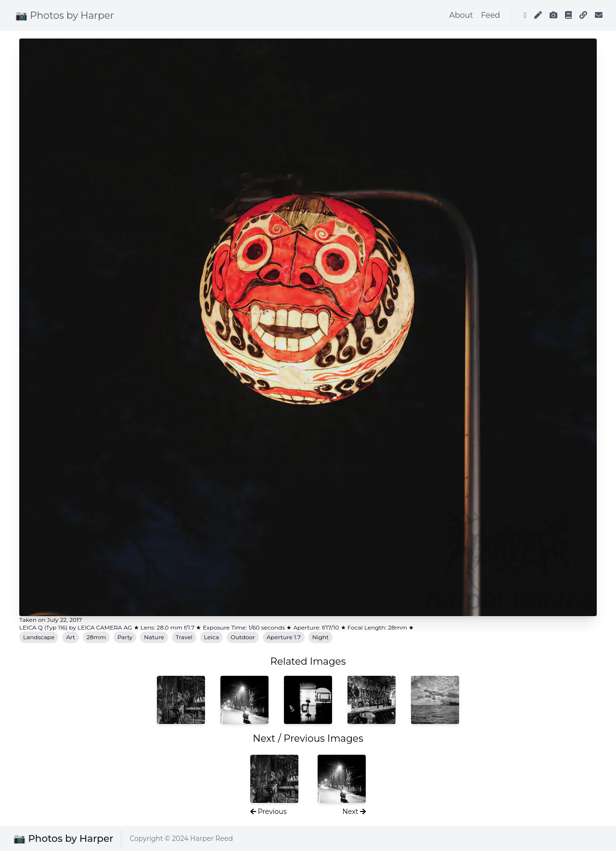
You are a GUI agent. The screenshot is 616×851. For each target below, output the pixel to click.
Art (70, 637)
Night (321, 637)
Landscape (39, 637)
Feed (490, 15)
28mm (96, 637)
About (462, 15)
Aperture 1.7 (284, 637)
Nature (154, 637)
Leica (212, 637)
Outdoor (243, 637)
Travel (184, 637)
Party (125, 637)
